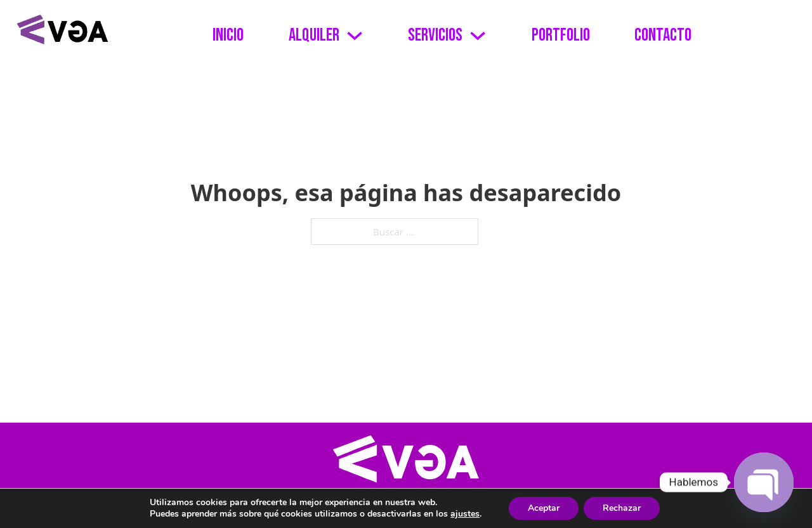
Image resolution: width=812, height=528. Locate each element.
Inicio (228, 35)
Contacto (663, 35)
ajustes (465, 514)
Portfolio (561, 35)
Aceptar (544, 508)
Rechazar (622, 508)
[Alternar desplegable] (355, 36)
